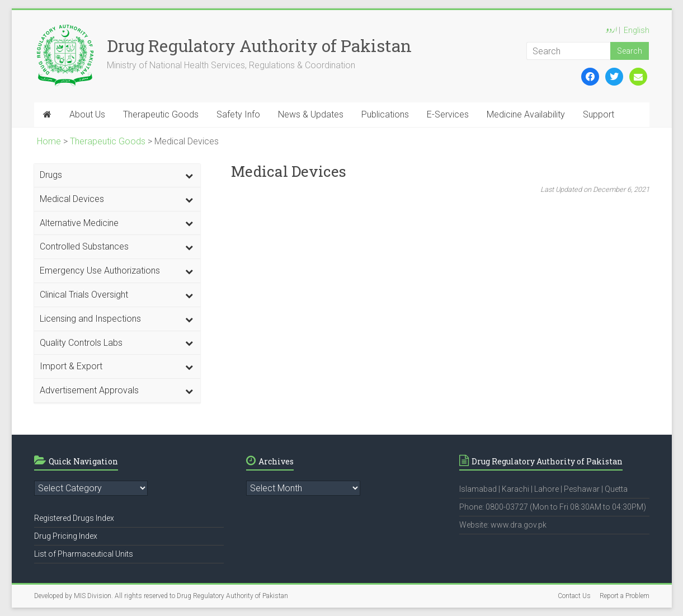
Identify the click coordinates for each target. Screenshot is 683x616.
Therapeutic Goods (161, 114)
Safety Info (238, 114)
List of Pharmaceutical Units (84, 554)
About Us (87, 114)
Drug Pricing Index (66, 536)
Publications (385, 114)
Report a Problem (625, 596)
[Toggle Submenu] (189, 175)
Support (599, 114)
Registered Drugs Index (74, 518)
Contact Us (574, 596)
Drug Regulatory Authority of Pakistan (259, 46)
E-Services (448, 114)
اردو (611, 31)
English (637, 30)
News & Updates (311, 114)
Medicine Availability (526, 114)
